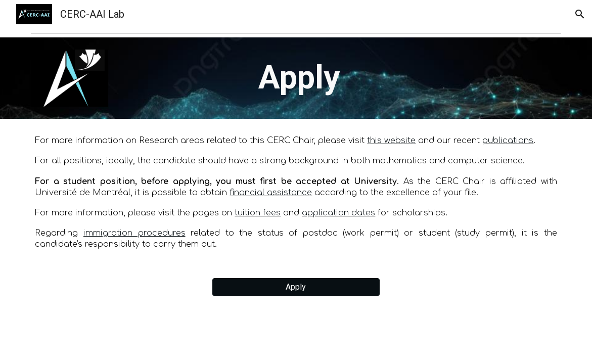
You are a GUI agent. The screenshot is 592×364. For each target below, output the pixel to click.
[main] (319, 78)
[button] (580, 14)
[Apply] (296, 287)
